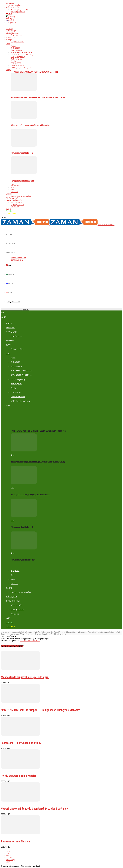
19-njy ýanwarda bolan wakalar (19, 776)
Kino (25, 72)
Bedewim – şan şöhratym (15, 841)
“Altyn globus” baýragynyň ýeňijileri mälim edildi (30, 125)
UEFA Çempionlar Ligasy (21, 67)
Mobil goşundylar (13, 7)
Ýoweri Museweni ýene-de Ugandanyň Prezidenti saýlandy (43, 634)
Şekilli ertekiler (17, 202)
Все (12, 72)
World (8, 855)
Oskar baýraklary (41, 72)
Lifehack (9, 858)
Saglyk (8, 209)
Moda (30, 72)
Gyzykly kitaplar (17, 205)
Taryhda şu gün (16, 35)
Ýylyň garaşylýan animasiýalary (23, 181)
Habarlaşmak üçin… (14, 5)
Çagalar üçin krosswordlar (21, 196)
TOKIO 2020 (16, 63)
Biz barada (10, 3)
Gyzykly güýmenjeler (14, 200)
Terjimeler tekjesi (17, 42)
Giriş (9, 22)
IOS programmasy (18, 12)
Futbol (13, 46)
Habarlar (9, 29)
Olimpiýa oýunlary (18, 57)
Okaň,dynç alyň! (12, 198)
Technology (10, 860)
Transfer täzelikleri (18, 65)
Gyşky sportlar (16, 50)
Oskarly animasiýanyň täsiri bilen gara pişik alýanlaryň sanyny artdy (38, 97)
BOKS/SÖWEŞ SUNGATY (21, 52)
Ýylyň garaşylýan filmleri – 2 (22, 153)
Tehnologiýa (11, 37)
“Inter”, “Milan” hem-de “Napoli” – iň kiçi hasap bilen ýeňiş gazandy (61, 632)
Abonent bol (16, 22)
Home (8, 851)
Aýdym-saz (19, 72)
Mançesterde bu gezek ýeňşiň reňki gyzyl (17, 632)
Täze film (53, 72)
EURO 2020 (15, 48)
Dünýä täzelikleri (12, 33)
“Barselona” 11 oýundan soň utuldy (102, 632)
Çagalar (9, 194)
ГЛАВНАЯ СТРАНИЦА (30, 641)
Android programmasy (19, 9)
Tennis (13, 61)
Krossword (15, 207)
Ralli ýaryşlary (16, 59)
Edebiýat (9, 39)
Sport (8, 44)
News (8, 853)
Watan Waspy (11, 31)
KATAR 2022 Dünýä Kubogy (22, 55)
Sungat (8, 70)
